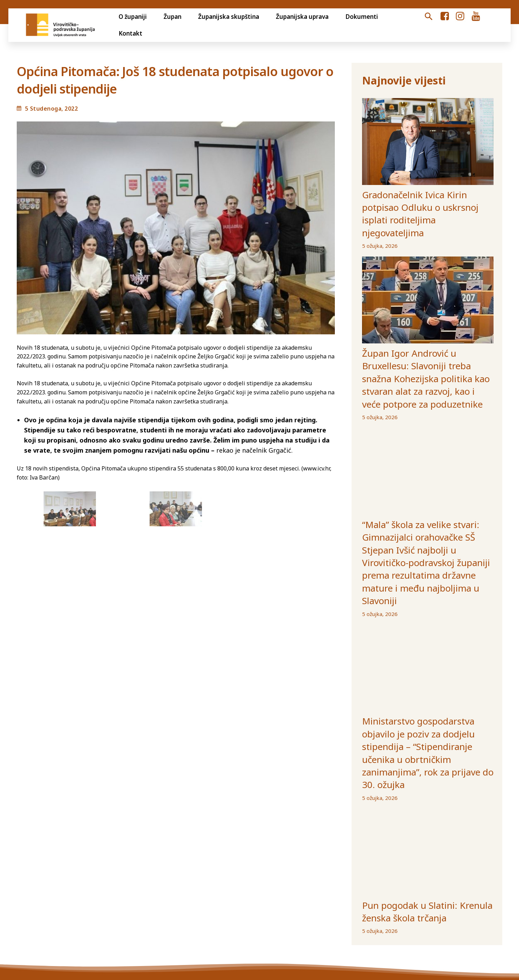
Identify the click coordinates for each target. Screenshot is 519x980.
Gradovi (294, 912)
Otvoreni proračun (36, 912)
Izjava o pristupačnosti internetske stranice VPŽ (443, 912)
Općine (323, 912)
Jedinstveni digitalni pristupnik (167, 912)
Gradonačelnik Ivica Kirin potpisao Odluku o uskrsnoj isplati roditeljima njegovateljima (426, 198)
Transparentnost (93, 912)
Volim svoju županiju (246, 912)
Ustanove (355, 912)
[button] (428, 17)
